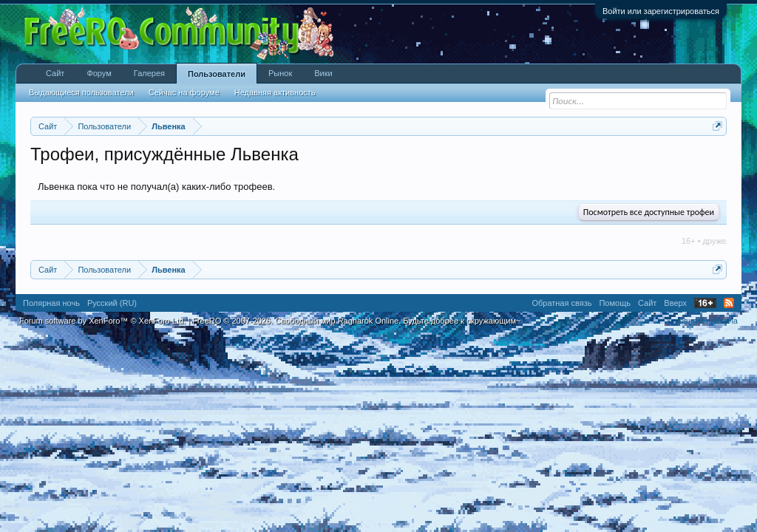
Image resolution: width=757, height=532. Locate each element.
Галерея (149, 73)
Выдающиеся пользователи (81, 92)
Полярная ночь (51, 303)
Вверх (675, 303)
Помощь (615, 303)
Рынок (280, 73)
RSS (729, 303)
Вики (323, 73)
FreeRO (356, 321)
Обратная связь (561, 303)
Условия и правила (702, 321)
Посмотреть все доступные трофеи (649, 212)
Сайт (55, 73)
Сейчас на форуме (184, 92)
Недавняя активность (275, 92)
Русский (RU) (112, 303)
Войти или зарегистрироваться (661, 11)
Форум (99, 73)
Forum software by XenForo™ (102, 321)
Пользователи (217, 74)
